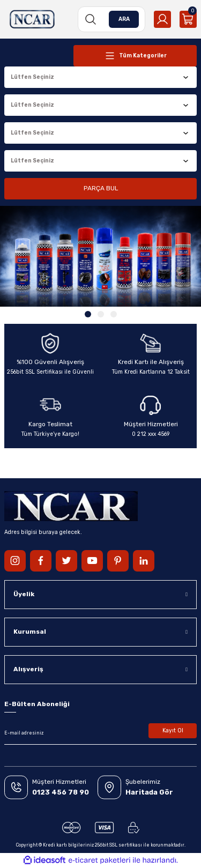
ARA (124, 19)
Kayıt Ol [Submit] (173, 730)
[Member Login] (162, 19)
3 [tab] (114, 314)
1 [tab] (88, 314)
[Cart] (188, 19)
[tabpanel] (100, 256)
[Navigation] (135, 56)
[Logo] (32, 19)
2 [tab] (101, 314)
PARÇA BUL (101, 188)
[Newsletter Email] (100, 733)
